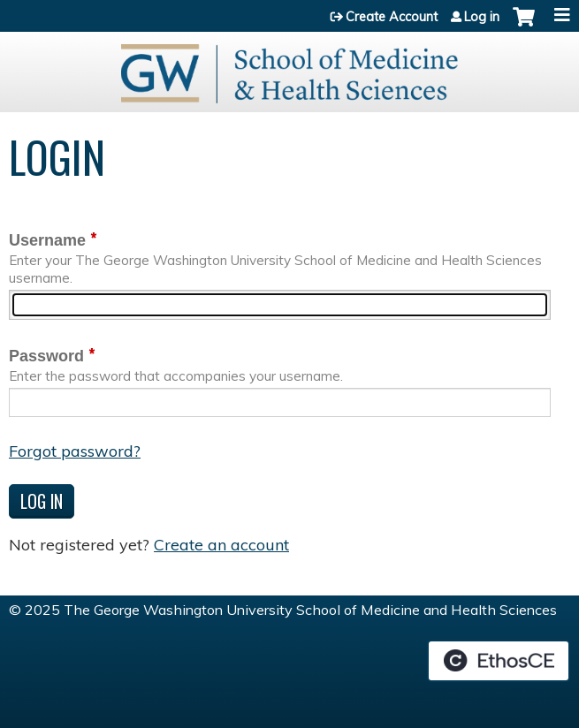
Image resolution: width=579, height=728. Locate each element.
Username (47, 240)
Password (46, 356)
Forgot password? (75, 451)
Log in (482, 17)
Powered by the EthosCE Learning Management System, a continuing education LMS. (499, 661)
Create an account (221, 545)
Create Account (392, 17)
